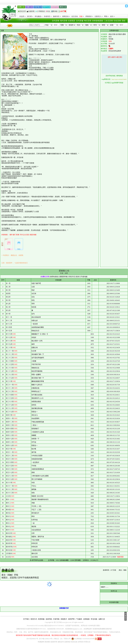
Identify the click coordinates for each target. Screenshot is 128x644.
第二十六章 (10, 368)
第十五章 (9, 331)
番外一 (8, 499)
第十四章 (9, 327)
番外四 (8, 510)
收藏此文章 (45, 277)
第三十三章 (10, 391)
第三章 (8, 290)
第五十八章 (10, 476)
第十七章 (9, 337)
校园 (31, 235)
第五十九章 (10, 479)
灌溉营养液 (63, 277)
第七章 (8, 304)
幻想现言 (72, 21)
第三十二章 (10, 388)
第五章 (8, 297)
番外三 (8, 506)
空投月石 (72, 277)
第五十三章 (10, 459)
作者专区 (48, 16)
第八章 (8, 307)
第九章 (8, 310)
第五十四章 (10, 462)
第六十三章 (10, 493)
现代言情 (64, 21)
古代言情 (56, 21)
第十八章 (9, 341)
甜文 (28, 235)
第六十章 (9, 483)
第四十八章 (10, 442)
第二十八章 (10, 375)
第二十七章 (10, 371)
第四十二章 (10, 422)
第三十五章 (10, 398)
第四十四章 (10, 429)
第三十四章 (10, 395)
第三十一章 (10, 385)
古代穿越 (80, 21)
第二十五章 (10, 364)
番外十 (8, 530)
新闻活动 (66, 16)
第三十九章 (10, 412)
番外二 (8, 503)
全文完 (8, 557)
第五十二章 (10, 456)
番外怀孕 (9, 543)
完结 (123, 21)
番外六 (8, 516)
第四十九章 (10, 445)
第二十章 (9, 348)
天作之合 (23, 235)
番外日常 (9, 533)
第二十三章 (10, 358)
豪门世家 (16, 235)
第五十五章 (10, 466)
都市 (11, 235)
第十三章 (9, 324)
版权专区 (57, 16)
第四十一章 (10, 418)
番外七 (8, 520)
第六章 (8, 300)
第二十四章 (10, 361)
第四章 (8, 293)
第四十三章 (10, 425)
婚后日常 (9, 540)
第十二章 (9, 321)
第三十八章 (10, 408)
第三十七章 (10, 405)
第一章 (8, 283)
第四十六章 (10, 435)
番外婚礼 (9, 537)
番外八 (8, 523)
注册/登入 (99, 16)
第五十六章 (10, 469)
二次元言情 (108, 21)
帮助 (106, 16)
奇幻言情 (88, 21)
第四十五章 (10, 432)
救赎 (35, 235)
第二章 (8, 287)
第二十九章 (10, 378)
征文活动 (75, 16)
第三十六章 (10, 402)
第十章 (8, 314)
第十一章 (9, 317)
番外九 (8, 526)
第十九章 (9, 344)
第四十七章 (10, 439)
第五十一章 (10, 452)
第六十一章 (10, 486)
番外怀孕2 (9, 547)
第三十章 (9, 381)
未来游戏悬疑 (98, 21)
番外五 (8, 513)
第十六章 (9, 334)
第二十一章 (10, 351)
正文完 (8, 496)
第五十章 (9, 449)
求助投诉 (89, 16)
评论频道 (39, 16)
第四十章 (9, 415)
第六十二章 (10, 489)
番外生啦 (9, 550)
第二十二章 (10, 354)
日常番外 (9, 553)
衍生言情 (117, 21)
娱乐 (113, 16)
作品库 (22, 16)
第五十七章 (10, 472)
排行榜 (30, 16)
